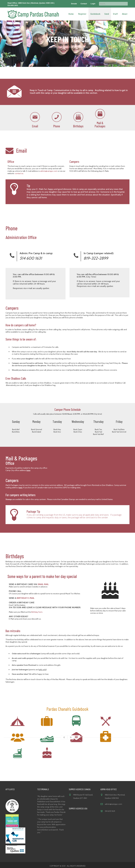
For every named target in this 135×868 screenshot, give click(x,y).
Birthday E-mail (26, 598)
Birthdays (78, 126)
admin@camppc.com (49, 171)
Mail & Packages (100, 125)
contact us (19, 173)
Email (35, 126)
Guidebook (95, 14)
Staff (115, 14)
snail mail (43, 584)
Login (93, 4)
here (28, 470)
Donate (74, 4)
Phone (57, 126)
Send (107, 14)
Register (82, 14)
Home (71, 14)
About (125, 14)
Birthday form (37, 612)
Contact (84, 4)
